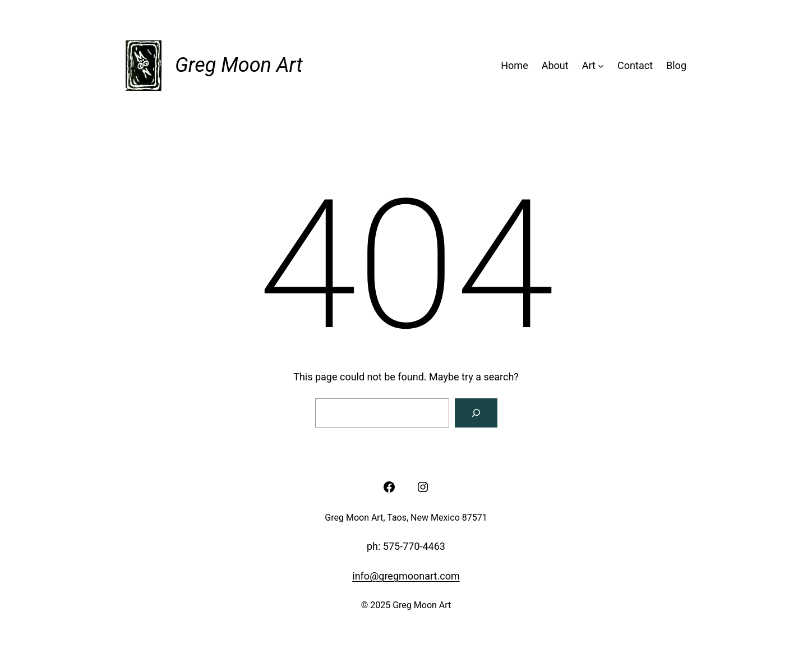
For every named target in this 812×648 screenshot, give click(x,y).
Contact (635, 65)
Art (589, 65)
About (555, 65)
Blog (676, 65)
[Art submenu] (601, 66)
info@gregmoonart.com (406, 576)
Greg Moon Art (239, 65)
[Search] (476, 413)
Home (514, 65)
